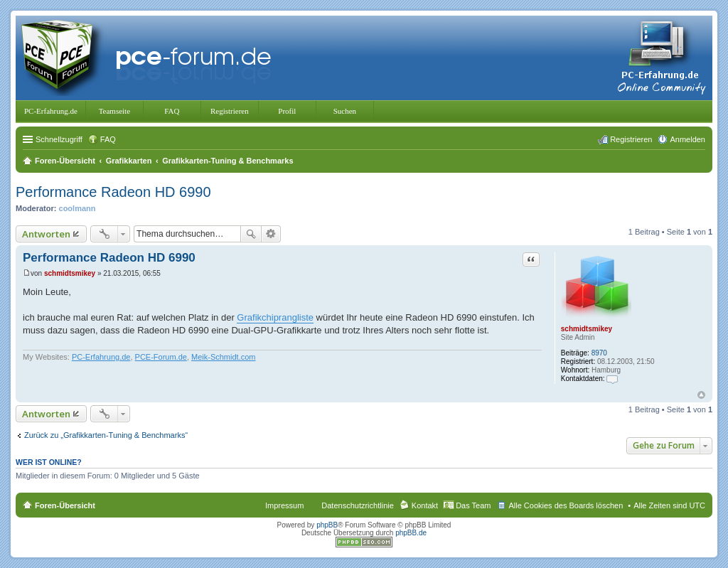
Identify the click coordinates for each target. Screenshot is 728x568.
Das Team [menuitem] (473, 505)
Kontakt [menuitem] (425, 505)
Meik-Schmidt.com (223, 357)
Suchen (345, 111)
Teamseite (114, 111)
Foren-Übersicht (65, 505)
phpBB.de (411, 533)
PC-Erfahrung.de (51, 111)
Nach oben (701, 395)
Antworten (46, 234)
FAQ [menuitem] (108, 139)
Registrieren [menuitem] (631, 139)
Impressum (284, 505)
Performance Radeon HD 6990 (113, 192)
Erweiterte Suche (271, 234)
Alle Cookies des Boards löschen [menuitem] (566, 505)
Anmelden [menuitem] (687, 139)
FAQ (172, 111)
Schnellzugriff (59, 139)
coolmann (77, 208)
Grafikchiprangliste (275, 317)
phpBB (327, 525)
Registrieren (230, 111)
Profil (287, 111)
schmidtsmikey (587, 329)
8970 (599, 353)
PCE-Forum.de (161, 357)
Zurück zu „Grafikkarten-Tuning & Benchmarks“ (106, 435)
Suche (251, 234)
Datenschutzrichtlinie (358, 505)
